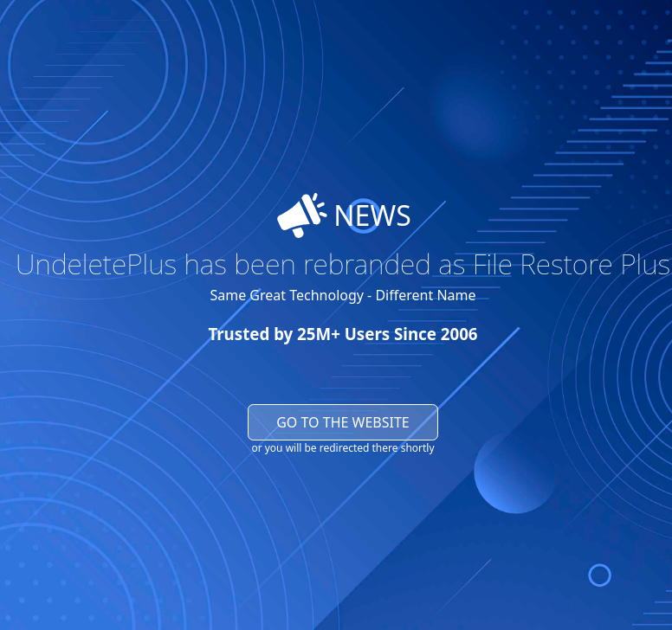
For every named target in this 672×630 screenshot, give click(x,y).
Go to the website (343, 422)
